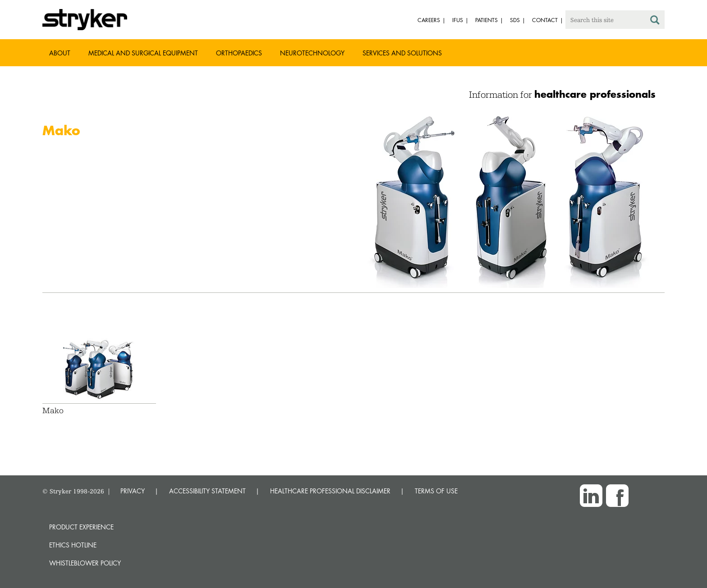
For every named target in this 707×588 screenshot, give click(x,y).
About (60, 53)
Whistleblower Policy (85, 563)
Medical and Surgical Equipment (143, 53)
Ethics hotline (73, 545)
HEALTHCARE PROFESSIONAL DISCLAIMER (330, 491)
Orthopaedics (239, 53)
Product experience (81, 527)
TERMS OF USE (436, 491)
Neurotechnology (312, 53)
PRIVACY (133, 491)
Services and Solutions (402, 53)
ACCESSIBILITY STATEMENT (207, 491)
